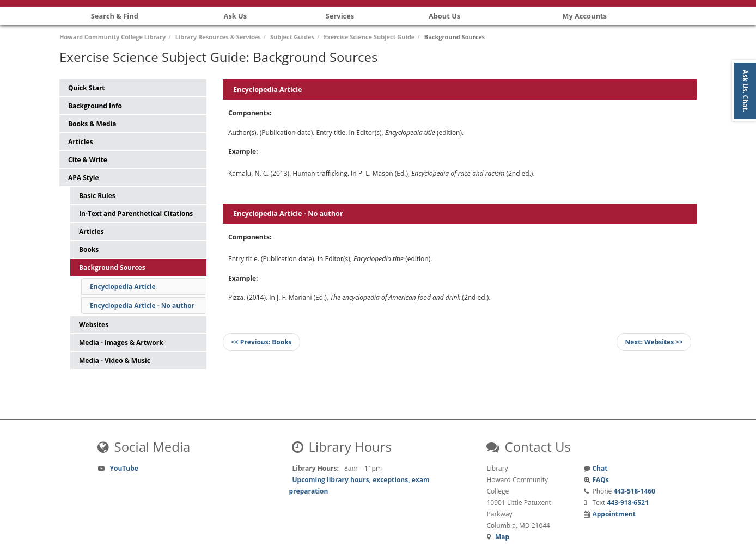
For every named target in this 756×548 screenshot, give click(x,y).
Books (89, 250)
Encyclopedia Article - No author (142, 306)
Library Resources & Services (218, 37)
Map (502, 537)
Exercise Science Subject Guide (369, 37)
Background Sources (112, 267)
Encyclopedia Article (123, 287)
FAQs (600, 480)
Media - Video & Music (115, 361)
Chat (600, 468)
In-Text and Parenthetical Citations (136, 214)
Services (340, 16)
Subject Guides (292, 37)
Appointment (614, 514)
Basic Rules (97, 196)
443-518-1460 (634, 491)
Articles (92, 232)
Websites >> (654, 342)
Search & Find (115, 16)
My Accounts (584, 16)
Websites (94, 325)
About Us (444, 16)
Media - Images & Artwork (121, 343)
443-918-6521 (627, 503)
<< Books (261, 342)
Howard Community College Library (112, 37)
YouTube (124, 468)
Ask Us (236, 16)
